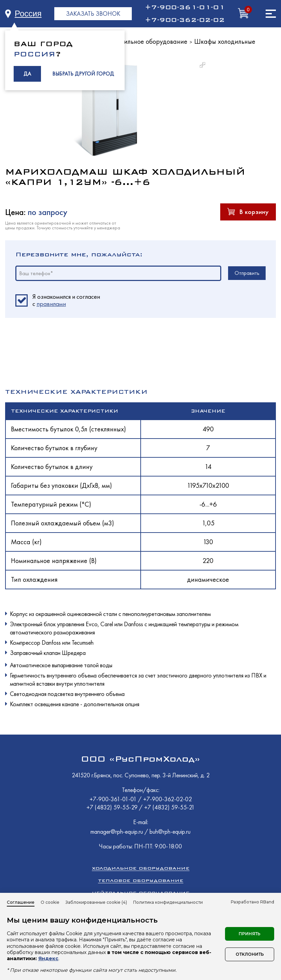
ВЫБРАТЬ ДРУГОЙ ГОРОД (83, 74)
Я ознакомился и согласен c (66, 300)
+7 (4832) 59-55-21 (169, 807)
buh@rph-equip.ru (170, 831)
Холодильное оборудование (147, 41)
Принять (250, 934)
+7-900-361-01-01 (185, 7)
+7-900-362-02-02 (185, 20)
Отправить (247, 273)
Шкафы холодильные (225, 41)
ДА (27, 74)
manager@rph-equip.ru (117, 831)
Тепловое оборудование (141, 880)
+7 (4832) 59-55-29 (113, 807)
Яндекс (48, 958)
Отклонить (250, 954)
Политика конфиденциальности (168, 902)
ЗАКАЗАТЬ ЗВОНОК (93, 14)
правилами (51, 304)
